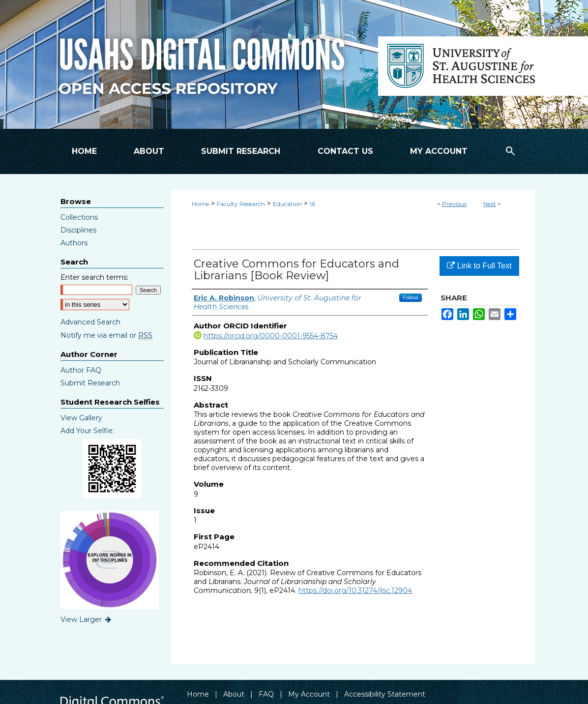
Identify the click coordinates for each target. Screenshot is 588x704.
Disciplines (78, 230)
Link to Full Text (479, 266)
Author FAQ (81, 370)
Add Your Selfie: (87, 431)
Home (200, 204)
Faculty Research (241, 204)
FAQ (266, 694)
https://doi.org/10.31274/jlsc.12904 (355, 590)
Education (287, 204)
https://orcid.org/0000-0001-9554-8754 (271, 336)
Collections (79, 217)
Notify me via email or (106, 335)
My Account (309, 694)
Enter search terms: (94, 277)
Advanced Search (90, 322)
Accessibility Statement (385, 694)
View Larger (87, 619)
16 (312, 204)
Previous (454, 204)
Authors (74, 243)
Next (490, 204)
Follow (411, 297)
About (234, 694)
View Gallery (81, 418)
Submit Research (90, 383)
